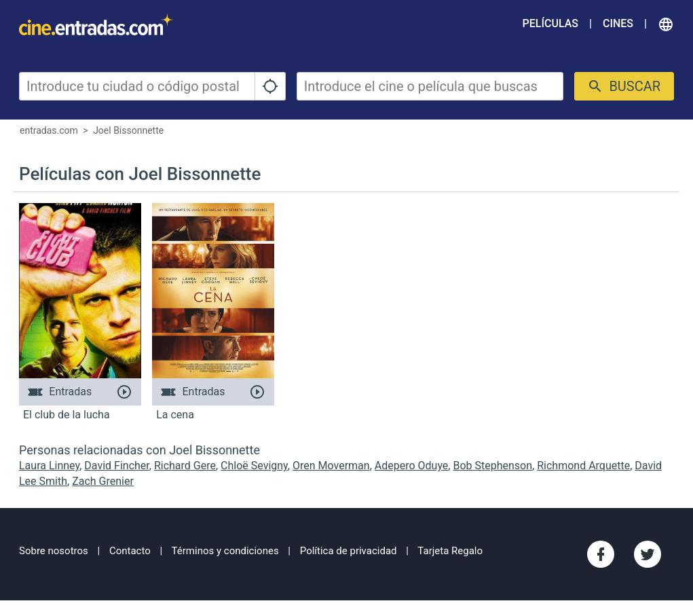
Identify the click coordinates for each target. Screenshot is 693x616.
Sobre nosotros (54, 551)
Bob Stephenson (492, 466)
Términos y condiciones (225, 551)
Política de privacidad (349, 551)
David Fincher (116, 466)
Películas (550, 23)
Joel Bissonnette (128, 130)
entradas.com (49, 130)
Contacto (130, 551)
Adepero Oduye (412, 466)
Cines (618, 23)
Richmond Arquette (583, 466)
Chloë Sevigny (254, 466)
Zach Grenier (103, 481)
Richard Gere (185, 466)
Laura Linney (49, 466)
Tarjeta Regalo (450, 551)
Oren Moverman (331, 466)
